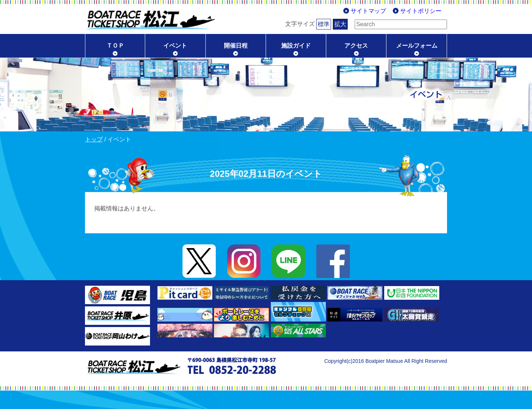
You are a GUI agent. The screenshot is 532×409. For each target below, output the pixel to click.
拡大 (329, 24)
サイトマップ (368, 11)
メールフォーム (417, 46)
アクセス (356, 46)
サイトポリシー (421, 11)
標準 (312, 24)
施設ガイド (296, 46)
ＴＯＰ (115, 46)
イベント (175, 46)
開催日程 (236, 46)
